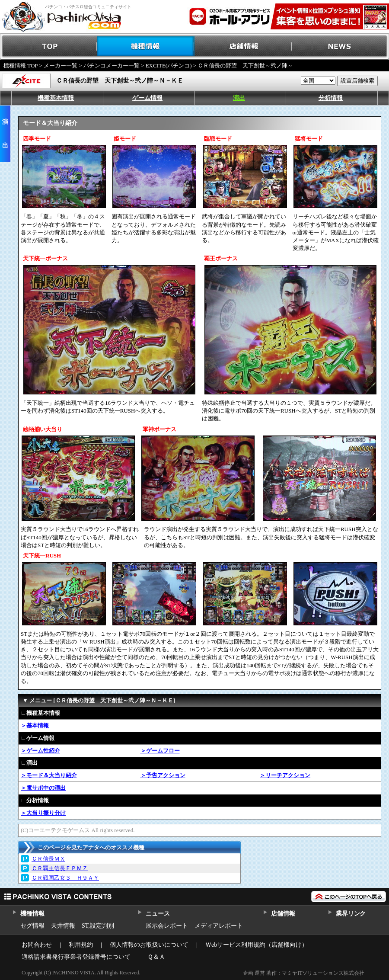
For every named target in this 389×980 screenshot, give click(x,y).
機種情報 (146, 46)
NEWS (340, 46)
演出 (239, 98)
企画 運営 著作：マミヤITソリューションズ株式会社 (304, 973)
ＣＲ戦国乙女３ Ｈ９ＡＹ (65, 878)
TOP (49, 46)
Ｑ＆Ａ (156, 957)
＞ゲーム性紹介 (40, 751)
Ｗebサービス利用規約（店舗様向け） (257, 945)
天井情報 (63, 926)
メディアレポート (219, 926)
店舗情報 (243, 46)
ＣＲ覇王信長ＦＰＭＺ (60, 868)
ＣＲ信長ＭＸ (48, 859)
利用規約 (81, 945)
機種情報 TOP (21, 66)
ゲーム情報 (147, 98)
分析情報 (331, 98)
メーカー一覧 (61, 66)
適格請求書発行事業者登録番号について (76, 957)
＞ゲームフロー (160, 751)
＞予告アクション (163, 775)
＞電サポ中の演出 (43, 788)
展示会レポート (167, 926)
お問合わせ (37, 945)
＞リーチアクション (285, 775)
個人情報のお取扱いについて (149, 945)
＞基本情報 (35, 725)
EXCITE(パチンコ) (169, 66)
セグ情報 (32, 926)
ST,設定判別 (98, 926)
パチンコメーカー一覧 (112, 66)
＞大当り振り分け (43, 813)
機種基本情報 (56, 98)
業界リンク (351, 914)
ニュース (158, 914)
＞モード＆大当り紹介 (49, 775)
